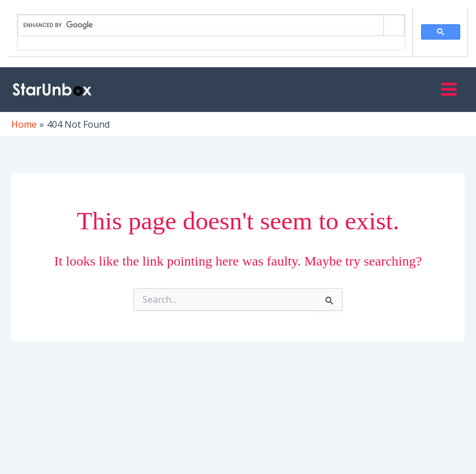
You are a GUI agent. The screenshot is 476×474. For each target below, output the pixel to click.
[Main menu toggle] (449, 89)
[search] (201, 25)
